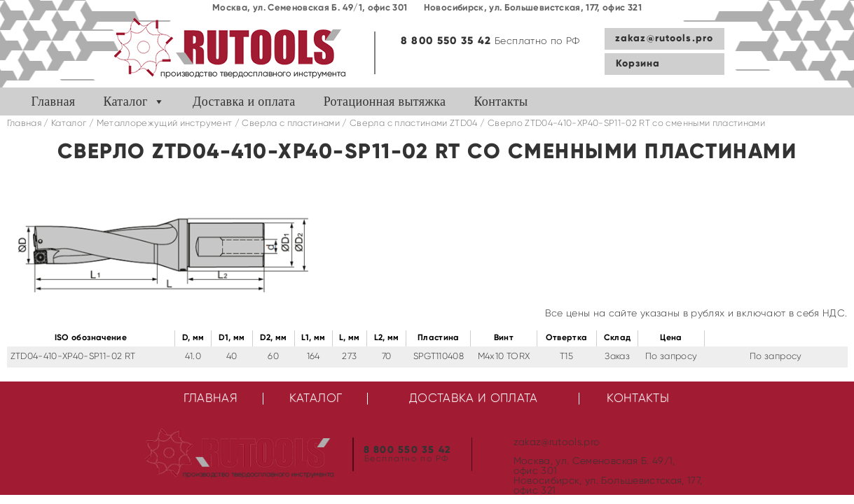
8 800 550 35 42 (446, 41)
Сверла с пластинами (291, 124)
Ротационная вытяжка (385, 101)
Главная (54, 101)
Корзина (638, 64)
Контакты (501, 101)
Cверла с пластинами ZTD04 (414, 124)
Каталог (125, 101)
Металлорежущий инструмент (165, 124)
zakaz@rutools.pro (664, 38)
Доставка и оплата (244, 101)
